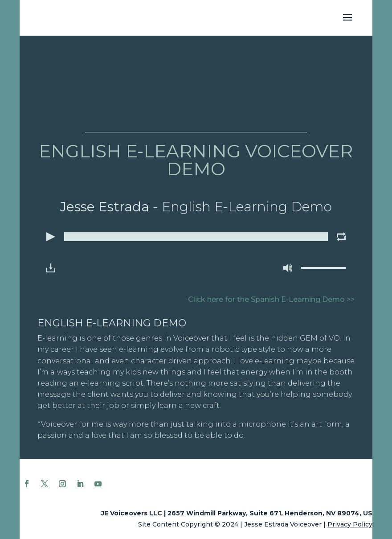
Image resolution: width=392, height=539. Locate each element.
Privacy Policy (350, 524)
